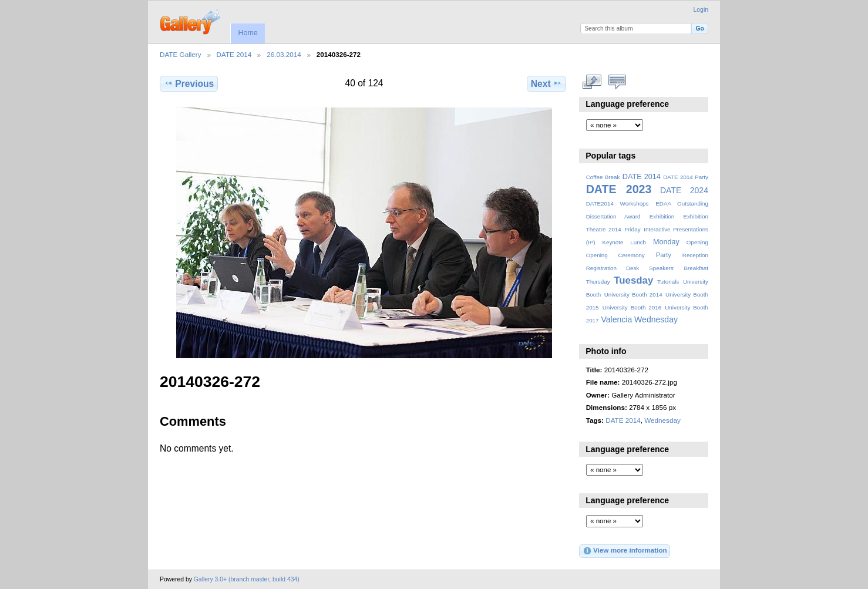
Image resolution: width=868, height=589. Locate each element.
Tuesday (633, 280)
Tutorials (668, 282)
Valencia (616, 319)
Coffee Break (603, 177)
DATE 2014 (234, 54)
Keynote (613, 242)
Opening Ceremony (615, 255)
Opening (697, 242)
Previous (189, 83)
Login (701, 10)
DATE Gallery (181, 54)
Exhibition (662, 216)
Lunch (638, 242)
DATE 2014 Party (686, 177)
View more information (625, 551)
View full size (592, 82)
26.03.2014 (284, 54)
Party (664, 255)
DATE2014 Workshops (618, 203)
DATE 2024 (684, 190)
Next (546, 83)
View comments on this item (618, 82)
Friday (632, 229)
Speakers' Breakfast (679, 268)
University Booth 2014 (633, 294)
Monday (666, 242)
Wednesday (656, 319)
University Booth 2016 (632, 307)
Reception (695, 255)
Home (248, 33)
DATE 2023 (619, 189)
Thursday (598, 282)
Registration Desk (613, 268)
